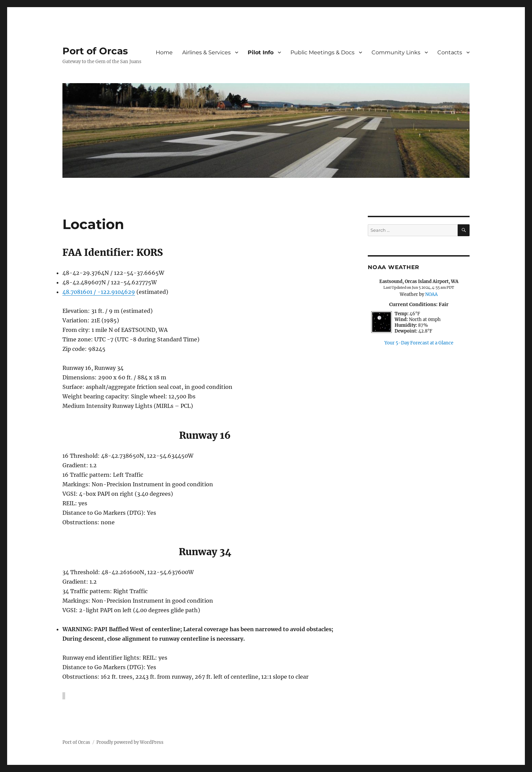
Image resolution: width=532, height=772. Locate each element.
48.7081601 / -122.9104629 (99, 292)
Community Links (396, 52)
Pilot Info (261, 52)
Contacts (450, 52)
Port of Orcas (95, 51)
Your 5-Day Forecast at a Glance (419, 343)
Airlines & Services (206, 52)
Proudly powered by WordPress (130, 742)
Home (164, 52)
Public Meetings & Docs (322, 52)
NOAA (431, 294)
